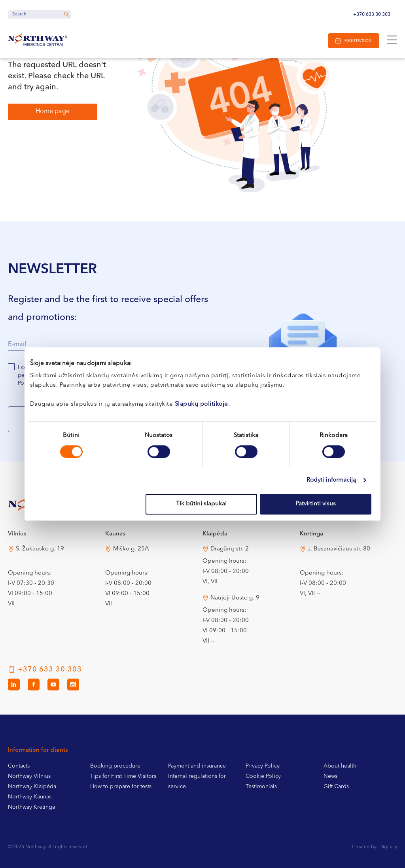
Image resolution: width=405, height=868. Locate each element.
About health (340, 766)
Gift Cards (336, 787)
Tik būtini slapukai (201, 504)
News (330, 776)
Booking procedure (115, 766)
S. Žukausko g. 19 (40, 549)
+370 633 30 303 (372, 15)
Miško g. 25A (131, 549)
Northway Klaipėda (32, 787)
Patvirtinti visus (316, 504)
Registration (358, 41)
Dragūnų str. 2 (230, 549)
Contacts (19, 766)
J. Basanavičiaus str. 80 (339, 549)
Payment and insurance (197, 766)
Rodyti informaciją (331, 480)
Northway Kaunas (30, 797)
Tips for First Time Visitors (123, 776)
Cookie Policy (263, 776)
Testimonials (261, 787)
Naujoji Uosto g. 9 (235, 598)
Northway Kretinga (31, 807)
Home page (53, 112)
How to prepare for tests (121, 787)
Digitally (388, 847)
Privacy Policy (263, 766)
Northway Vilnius (29, 776)
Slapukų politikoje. (202, 404)
